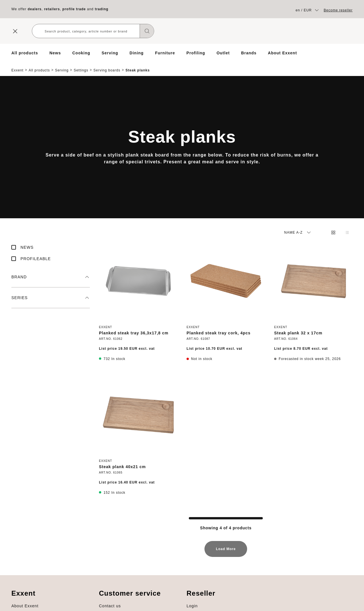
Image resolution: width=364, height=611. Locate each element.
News (55, 53)
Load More (226, 547)
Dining (137, 53)
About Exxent (282, 53)
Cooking (81, 53)
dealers (35, 9)
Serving (110, 53)
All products (25, 53)
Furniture (165, 53)
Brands (249, 53)
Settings (81, 65)
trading (102, 9)
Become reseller (338, 10)
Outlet (223, 53)
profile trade (74, 9)
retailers (52, 9)
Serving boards (107, 65)
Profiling (196, 53)
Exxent (17, 65)
